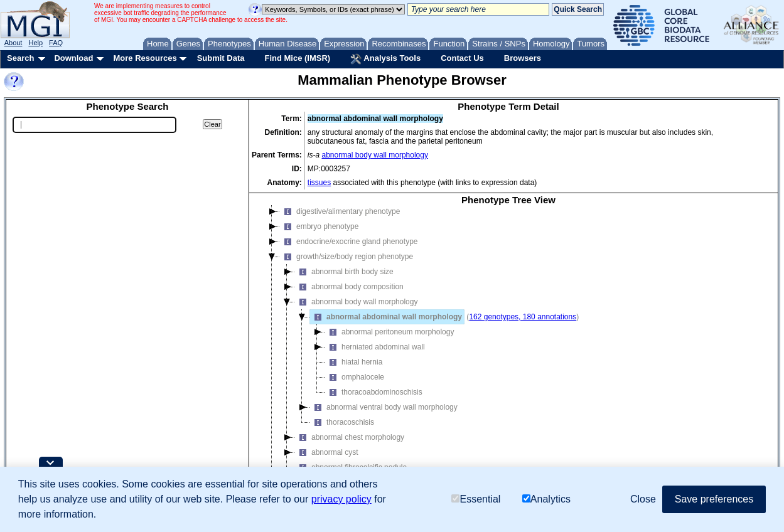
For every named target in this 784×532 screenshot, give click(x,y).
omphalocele (355, 377)
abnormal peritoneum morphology (389, 332)
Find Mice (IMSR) (297, 58)
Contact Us (462, 58)
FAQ (56, 43)
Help (35, 43)
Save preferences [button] (714, 499)
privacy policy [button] (341, 499)
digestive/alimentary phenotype (340, 211)
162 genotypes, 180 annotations (523, 317)
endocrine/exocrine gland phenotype (349, 242)
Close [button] (643, 499)
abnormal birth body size (344, 272)
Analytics (546, 499)
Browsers (523, 58)
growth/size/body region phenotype (346, 257)
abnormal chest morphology (350, 437)
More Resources (145, 58)
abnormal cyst (327, 452)
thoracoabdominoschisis (374, 392)
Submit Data (221, 58)
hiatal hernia (354, 362)
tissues (319, 183)
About (13, 43)
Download (73, 58)
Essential (476, 499)
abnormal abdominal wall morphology (386, 317)
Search (20, 58)
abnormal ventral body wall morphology (384, 407)
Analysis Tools (385, 59)
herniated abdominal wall (375, 347)
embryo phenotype (319, 226)
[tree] (508, 349)
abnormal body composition (349, 287)
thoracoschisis (342, 422)
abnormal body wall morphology (375, 155)
